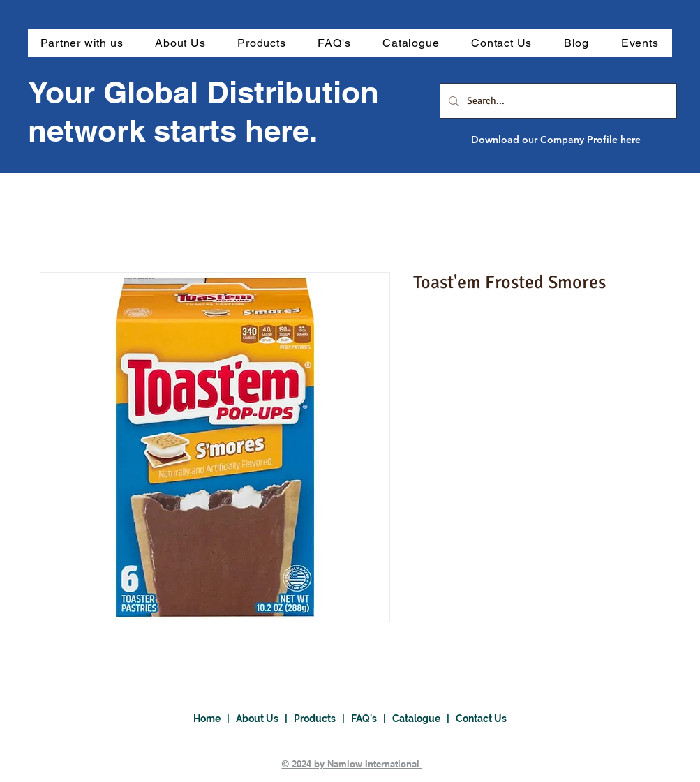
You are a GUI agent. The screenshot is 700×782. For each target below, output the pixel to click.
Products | (322, 719)
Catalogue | (424, 719)
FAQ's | (372, 719)
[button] (261, 43)
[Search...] (557, 101)
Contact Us (481, 719)
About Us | (265, 719)
